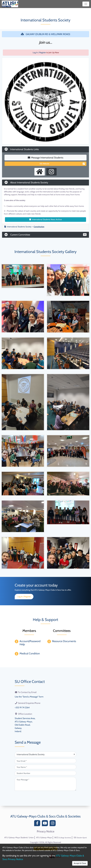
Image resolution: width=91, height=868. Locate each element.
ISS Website (62, 164)
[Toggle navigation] (86, 4)
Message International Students (45, 158)
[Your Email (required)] (45, 761)
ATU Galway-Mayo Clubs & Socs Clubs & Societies (45, 816)
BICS (63, 838)
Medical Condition (30, 653)
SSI (80, 838)
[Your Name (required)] (45, 767)
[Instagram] (53, 824)
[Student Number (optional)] (45, 773)
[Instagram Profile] (51, 172)
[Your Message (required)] (45, 784)
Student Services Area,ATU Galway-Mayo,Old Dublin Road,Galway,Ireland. (25, 725)
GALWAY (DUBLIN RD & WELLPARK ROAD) (46, 34)
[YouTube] (45, 824)
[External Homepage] (40, 172)
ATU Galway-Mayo (44, 838)
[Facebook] (38, 824)
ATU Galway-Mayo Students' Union (19, 838)
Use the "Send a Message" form (29, 697)
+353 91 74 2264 (22, 708)
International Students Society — (24, 227)
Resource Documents (64, 641)
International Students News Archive (45, 219)
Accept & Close (80, 863)
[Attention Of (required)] (45, 754)
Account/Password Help (30, 643)
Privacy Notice (46, 831)
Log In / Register (39, 53)
